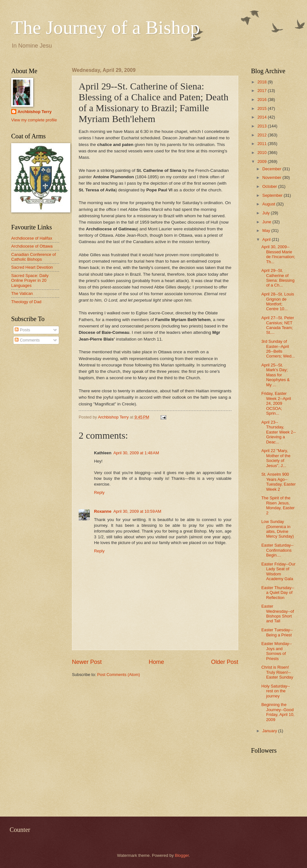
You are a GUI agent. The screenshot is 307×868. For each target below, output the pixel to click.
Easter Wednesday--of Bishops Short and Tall (278, 614)
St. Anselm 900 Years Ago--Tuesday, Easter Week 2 (278, 482)
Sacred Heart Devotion (32, 267)
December (272, 169)
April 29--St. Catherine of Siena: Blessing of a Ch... (278, 278)
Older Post (225, 662)
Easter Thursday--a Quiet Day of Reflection (278, 593)
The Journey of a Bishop (106, 27)
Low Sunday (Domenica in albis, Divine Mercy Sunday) (278, 529)
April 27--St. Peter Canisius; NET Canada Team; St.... (278, 325)
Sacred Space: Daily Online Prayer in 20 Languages (30, 280)
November (272, 177)
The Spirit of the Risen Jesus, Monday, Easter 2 (278, 505)
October (270, 186)
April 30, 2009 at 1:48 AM (136, 453)
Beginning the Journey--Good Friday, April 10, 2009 (278, 712)
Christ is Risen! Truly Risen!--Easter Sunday (277, 672)
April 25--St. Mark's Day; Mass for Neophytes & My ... (276, 375)
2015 (263, 108)
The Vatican (22, 293)
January (270, 731)
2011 (263, 144)
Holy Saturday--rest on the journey (276, 691)
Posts (22, 330)
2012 (263, 135)
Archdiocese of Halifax (32, 238)
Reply (99, 492)
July (266, 213)
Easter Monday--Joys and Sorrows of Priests (276, 651)
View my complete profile (34, 120)
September (273, 195)
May (267, 230)
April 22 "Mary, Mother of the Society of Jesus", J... (276, 458)
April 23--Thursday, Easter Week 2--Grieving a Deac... (279, 432)
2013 (263, 126)
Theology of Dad (26, 302)
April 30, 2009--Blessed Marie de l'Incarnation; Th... (278, 254)
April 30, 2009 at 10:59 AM (137, 511)
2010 (263, 153)
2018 (263, 82)
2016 (263, 100)
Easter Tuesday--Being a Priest (277, 632)
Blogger (182, 855)
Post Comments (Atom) (119, 675)
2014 (263, 117)
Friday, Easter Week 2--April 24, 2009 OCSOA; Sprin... (276, 403)
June (267, 222)
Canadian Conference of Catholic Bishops (34, 257)
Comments (27, 340)
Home (156, 662)
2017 (263, 91)
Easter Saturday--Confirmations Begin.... (277, 550)
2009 (263, 161)
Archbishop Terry (35, 112)
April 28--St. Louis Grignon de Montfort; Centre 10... (278, 301)
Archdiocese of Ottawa (32, 246)
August (269, 204)
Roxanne (103, 511)
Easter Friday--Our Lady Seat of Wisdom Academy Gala (278, 571)
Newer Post (87, 662)
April (267, 239)
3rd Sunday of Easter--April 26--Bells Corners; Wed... (278, 349)
